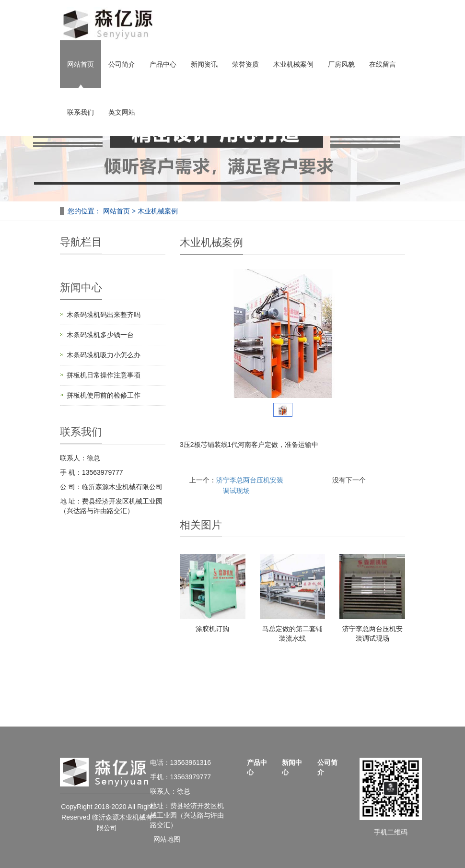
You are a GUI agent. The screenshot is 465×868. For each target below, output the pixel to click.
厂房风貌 (341, 64)
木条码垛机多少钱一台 (100, 335)
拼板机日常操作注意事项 (104, 375)
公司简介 (122, 64)
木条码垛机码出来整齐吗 (104, 315)
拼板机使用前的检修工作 (104, 395)
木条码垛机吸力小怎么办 (104, 355)
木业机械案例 (293, 64)
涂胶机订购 (212, 629)
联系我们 (81, 112)
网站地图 (167, 839)
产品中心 (163, 64)
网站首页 (81, 64)
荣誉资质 (245, 64)
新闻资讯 (204, 64)
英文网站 (122, 112)
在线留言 (383, 64)
